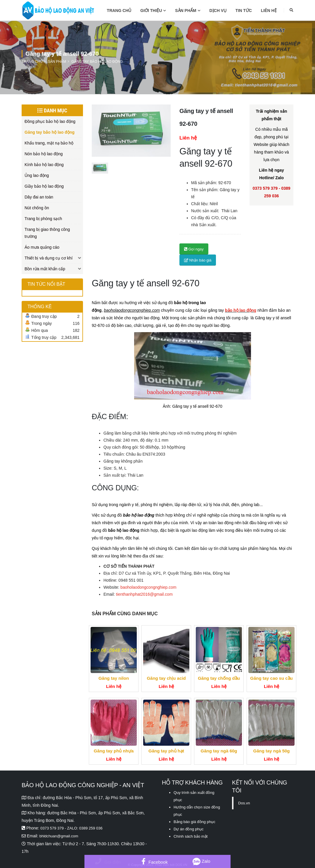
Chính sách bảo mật (192, 834)
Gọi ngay (194, 249)
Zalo (201, 861)
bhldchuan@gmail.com (60, 836)
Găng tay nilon (114, 678)
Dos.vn (245, 803)
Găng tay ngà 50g (271, 751)
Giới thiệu (153, 11)
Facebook (155, 862)
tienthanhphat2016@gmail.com (144, 594)
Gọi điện (108, 862)
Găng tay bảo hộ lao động (97, 62)
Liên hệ (269, 11)
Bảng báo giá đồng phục (196, 820)
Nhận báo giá (198, 260)
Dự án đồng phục (189, 827)
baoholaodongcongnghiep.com (148, 587)
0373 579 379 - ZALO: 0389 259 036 (74, 828)
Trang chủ (119, 11)
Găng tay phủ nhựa (114, 751)
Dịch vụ (218, 11)
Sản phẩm (188, 11)
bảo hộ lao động (241, 310)
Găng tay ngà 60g (219, 751)
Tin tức (244, 11)
